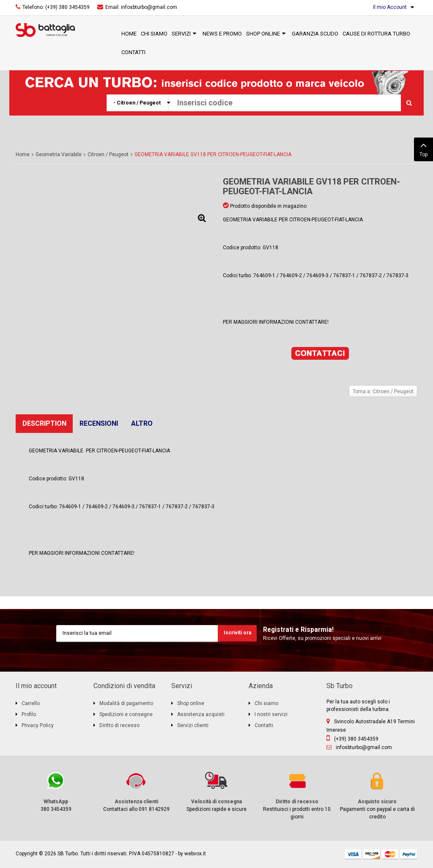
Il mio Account (390, 7)
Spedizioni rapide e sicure (216, 791)
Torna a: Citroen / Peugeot (383, 391)
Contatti (264, 725)
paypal (409, 854)
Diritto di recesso (119, 725)
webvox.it (195, 854)
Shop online (191, 703)
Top (423, 149)
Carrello (31, 703)
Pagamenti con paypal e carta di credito (377, 795)
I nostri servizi (271, 714)
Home (23, 154)
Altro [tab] (142, 423)
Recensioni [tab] (99, 423)
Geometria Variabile (59, 154)
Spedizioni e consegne (126, 714)
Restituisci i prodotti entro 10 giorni (297, 795)
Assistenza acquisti (201, 714)
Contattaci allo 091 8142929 (136, 791)
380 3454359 (56, 791)
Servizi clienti (193, 725)
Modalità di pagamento (126, 703)
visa (353, 854)
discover (372, 854)
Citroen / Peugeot (108, 154)
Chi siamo (266, 703)
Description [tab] (44, 423)
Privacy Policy (38, 725)
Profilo (29, 714)
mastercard (390, 854)
